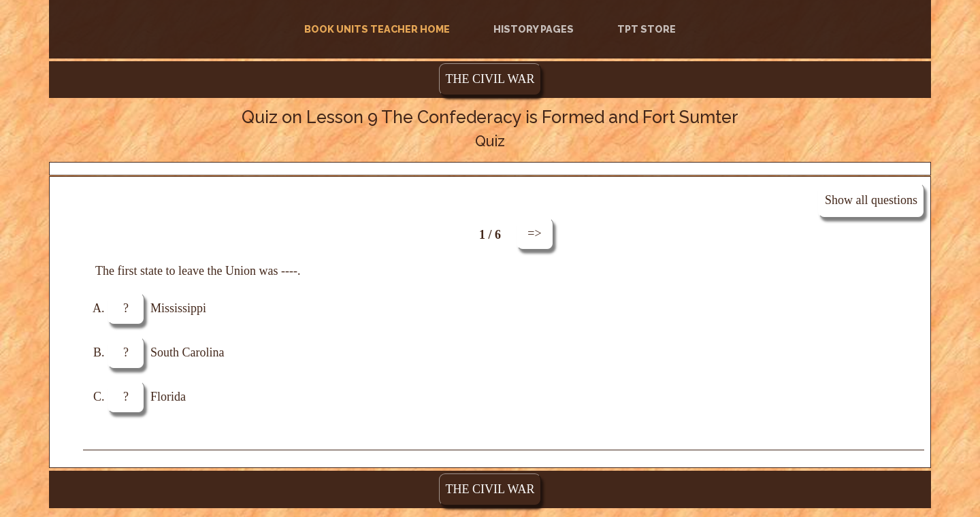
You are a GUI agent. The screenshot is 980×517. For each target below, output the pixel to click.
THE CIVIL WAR (490, 79)
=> (534, 233)
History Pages (534, 29)
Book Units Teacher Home (380, 28)
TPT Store (647, 29)
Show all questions (871, 200)
